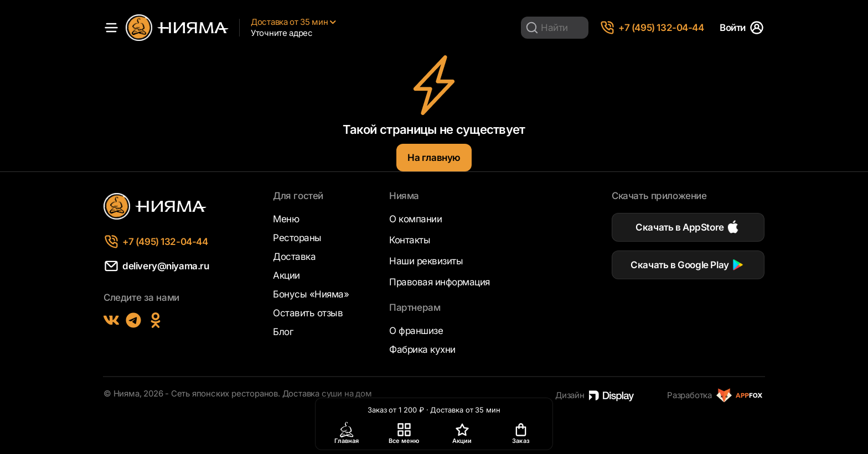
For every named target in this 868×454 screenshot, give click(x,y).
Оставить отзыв (308, 313)
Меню (286, 219)
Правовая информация (440, 282)
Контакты (410, 240)
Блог (283, 332)
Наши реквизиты (426, 261)
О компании (415, 219)
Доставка (294, 257)
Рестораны (297, 238)
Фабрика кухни (422, 349)
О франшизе (416, 331)
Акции (286, 275)
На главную (434, 158)
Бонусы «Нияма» (311, 294)
